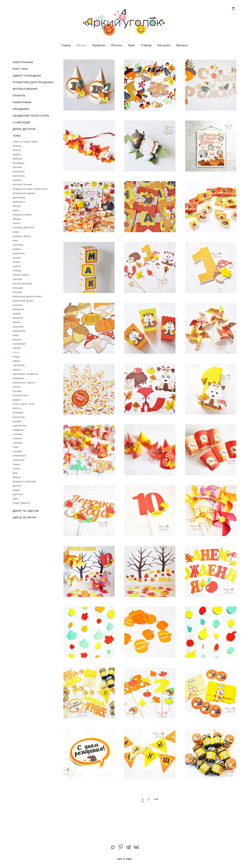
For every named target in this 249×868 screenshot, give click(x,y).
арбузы (17, 154)
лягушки (17, 292)
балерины (18, 163)
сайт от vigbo (124, 859)
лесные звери (21, 275)
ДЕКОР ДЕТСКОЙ (24, 129)
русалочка (19, 417)
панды (16, 357)
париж (16, 361)
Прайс (132, 45)
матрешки (18, 309)
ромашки (18, 412)
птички (17, 387)
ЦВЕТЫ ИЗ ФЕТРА (25, 517)
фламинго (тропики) (24, 481)
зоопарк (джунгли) (23, 227)
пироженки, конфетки (25, 374)
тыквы (16, 464)
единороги (19, 202)
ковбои (17, 249)
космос (17, 258)
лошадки (18, 288)
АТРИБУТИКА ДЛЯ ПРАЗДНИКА (33, 82)
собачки (17, 438)
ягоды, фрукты (21, 503)
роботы (17, 408)
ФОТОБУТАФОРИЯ (25, 89)
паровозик (19, 365)
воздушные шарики (24, 193)
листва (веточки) (22, 284)
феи (15, 473)
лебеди (17, 270)
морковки (18, 327)
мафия (17, 314)
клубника (18, 245)
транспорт (19, 460)
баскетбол (19, 172)
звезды (17, 219)
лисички (17, 279)
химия (16, 490)
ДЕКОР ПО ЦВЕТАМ (26, 511)
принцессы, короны (24, 382)
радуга (17, 400)
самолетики (19, 426)
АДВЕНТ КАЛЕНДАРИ (27, 76)
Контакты (182, 45)
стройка (17, 451)
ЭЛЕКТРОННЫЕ (23, 62)
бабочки (17, 159)
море (16, 335)
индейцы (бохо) (22, 236)
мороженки (19, 331)
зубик (16, 232)
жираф (17, 206)
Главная (66, 45)
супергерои (19, 456)
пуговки (17, 391)
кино (15, 240)
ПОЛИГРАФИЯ (22, 102)
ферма (17, 477)
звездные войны (22, 215)
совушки (18, 443)
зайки (16, 210)
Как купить (164, 45)
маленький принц (23, 301)
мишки (17, 322)
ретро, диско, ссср (23, 404)
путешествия (20, 395)
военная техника (22, 184)
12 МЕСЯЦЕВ (21, 122)
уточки (16, 469)
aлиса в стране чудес (25, 142)
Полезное (117, 45)
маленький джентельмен (27, 296)
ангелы (17, 150)
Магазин (81, 45)
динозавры (19, 197)
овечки (17, 348)
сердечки (18, 430)
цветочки (18, 494)
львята (17, 266)
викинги (17, 180)
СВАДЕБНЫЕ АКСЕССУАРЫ (31, 116)
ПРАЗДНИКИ (21, 109)
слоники (17, 434)
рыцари (17, 421)
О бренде (146, 45)
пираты (17, 370)
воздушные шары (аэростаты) (30, 189)
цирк (15, 499)
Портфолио (99, 45)
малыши (18, 305)
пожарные (19, 378)
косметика (19, 253)
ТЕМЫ (17, 136)
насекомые (19, 344)
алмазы (17, 146)
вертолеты (19, 176)
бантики (17, 167)
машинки (18, 318)
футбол (17, 486)
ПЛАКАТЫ (19, 96)
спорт (16, 447)
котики (16, 262)
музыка (17, 339)
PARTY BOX (20, 69)
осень (16, 352)
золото (17, 223)
